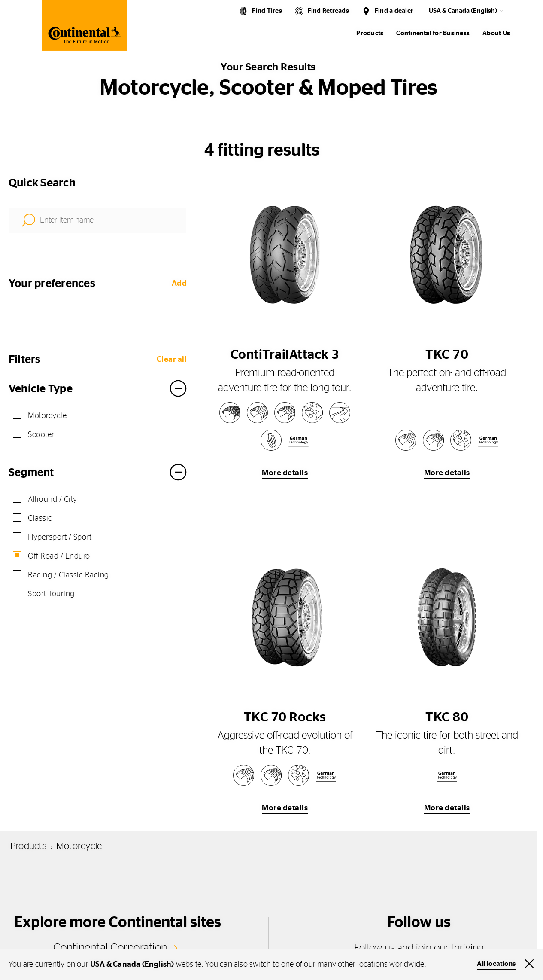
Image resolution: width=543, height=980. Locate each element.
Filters (25, 360)
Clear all (172, 360)
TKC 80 (447, 717)
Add (179, 284)
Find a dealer (394, 11)
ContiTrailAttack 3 (285, 355)
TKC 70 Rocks (285, 717)
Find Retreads (328, 11)
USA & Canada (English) (463, 11)
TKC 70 (447, 355)
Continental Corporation (110, 948)
